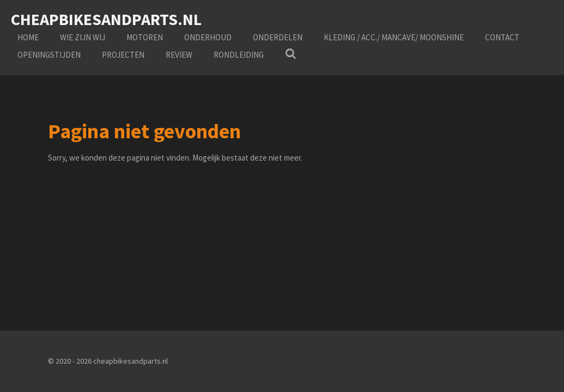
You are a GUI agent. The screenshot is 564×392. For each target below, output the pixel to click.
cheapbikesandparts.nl (106, 19)
